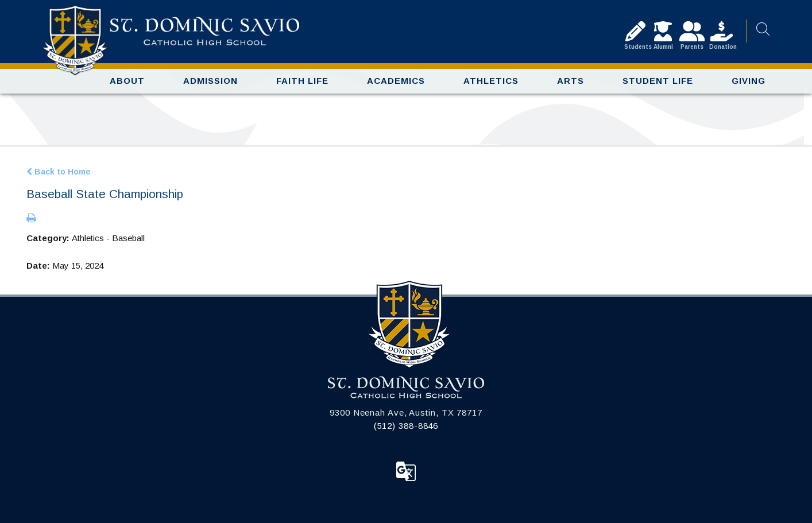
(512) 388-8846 (406, 426)
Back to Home (59, 172)
